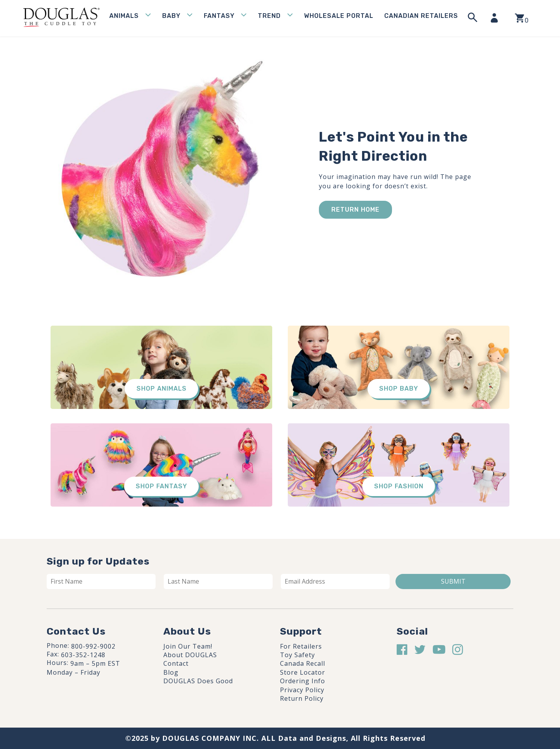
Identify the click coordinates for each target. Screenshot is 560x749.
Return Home (355, 210)
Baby (171, 16)
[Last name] (218, 581)
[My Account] (497, 18)
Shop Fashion (399, 486)
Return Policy (302, 698)
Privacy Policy (302, 690)
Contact (176, 663)
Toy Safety (297, 655)
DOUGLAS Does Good (198, 681)
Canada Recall (303, 663)
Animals (124, 16)
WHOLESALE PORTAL (339, 16)
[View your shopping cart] (522, 18)
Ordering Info (303, 681)
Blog (171, 672)
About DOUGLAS (190, 655)
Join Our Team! (188, 646)
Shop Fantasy (161, 486)
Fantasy (219, 16)
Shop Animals (162, 389)
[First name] (101, 581)
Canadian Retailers (421, 16)
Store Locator (303, 672)
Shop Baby (399, 389)
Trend (269, 16)
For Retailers (301, 646)
